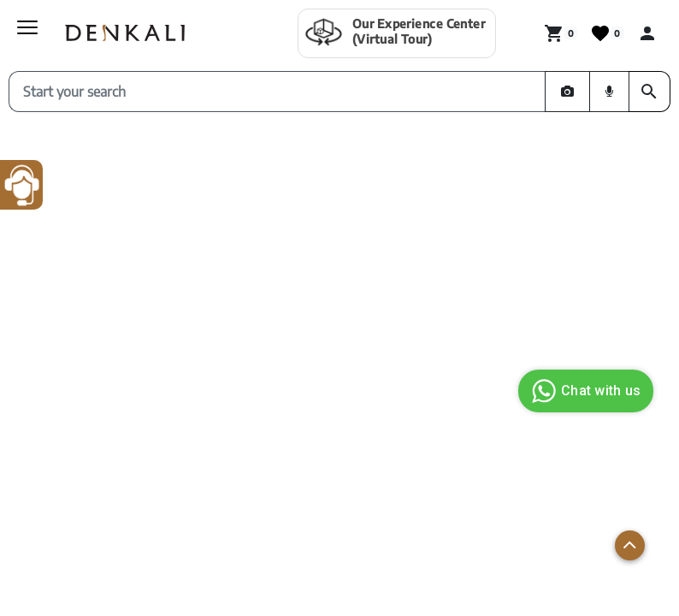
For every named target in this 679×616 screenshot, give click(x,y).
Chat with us (584, 391)
